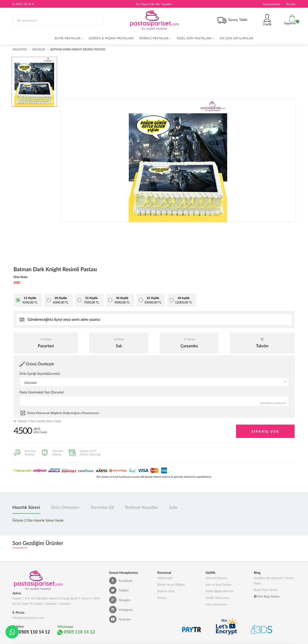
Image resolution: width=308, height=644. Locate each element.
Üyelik (267, 20)
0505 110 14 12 (23, 4)
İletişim (291, 4)
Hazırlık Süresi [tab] (26, 507)
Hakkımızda (165, 578)
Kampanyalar (272, 4)
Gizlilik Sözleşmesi (218, 598)
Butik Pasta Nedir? (266, 590)
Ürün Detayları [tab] (65, 507)
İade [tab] (173, 507)
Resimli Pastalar (154, 39)
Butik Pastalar (68, 39)
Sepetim (289, 20)
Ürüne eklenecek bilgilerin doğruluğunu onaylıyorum (63, 413)
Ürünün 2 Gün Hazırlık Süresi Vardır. (38, 421)
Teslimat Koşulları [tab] (142, 507)
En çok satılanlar (237, 39)
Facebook (121, 581)
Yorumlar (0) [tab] (102, 507)
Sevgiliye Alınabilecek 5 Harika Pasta (274, 580)
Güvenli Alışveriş (217, 578)
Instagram (121, 610)
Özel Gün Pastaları (194, 39)
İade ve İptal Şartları (219, 584)
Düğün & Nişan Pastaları (111, 39)
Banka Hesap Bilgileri (171, 584)
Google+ (120, 600)
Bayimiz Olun (166, 591)
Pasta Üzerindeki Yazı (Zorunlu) (42, 392)
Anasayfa (20, 49)
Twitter (119, 590)
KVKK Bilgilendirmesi (220, 591)
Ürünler (39, 49)
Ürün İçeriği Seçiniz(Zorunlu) (40, 373)
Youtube (120, 619)
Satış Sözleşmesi (216, 604)
